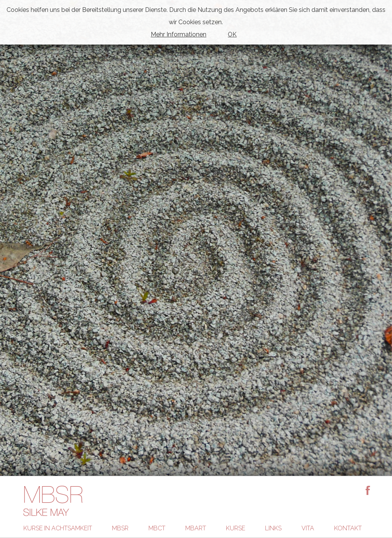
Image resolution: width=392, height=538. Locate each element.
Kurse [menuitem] (236, 528)
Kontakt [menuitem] (348, 528)
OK (232, 34)
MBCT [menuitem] (157, 528)
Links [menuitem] (273, 528)
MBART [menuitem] (196, 528)
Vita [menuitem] (308, 528)
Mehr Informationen (179, 34)
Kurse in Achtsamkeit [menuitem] (58, 528)
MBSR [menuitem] (120, 528)
